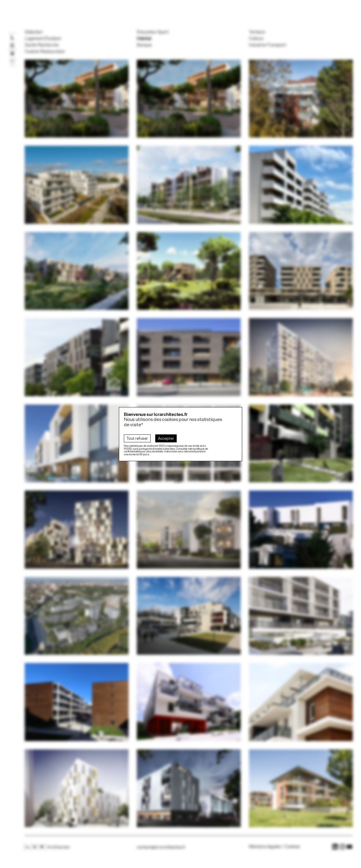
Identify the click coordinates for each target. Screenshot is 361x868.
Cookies (292, 847)
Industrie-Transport (268, 45)
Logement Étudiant (43, 38)
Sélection (34, 32)
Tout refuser (137, 438)
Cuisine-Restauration (45, 51)
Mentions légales (265, 847)
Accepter (166, 438)
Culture (256, 38)
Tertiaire (257, 32)
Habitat (144, 38)
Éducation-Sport (153, 32)
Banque (144, 45)
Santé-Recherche (42, 45)
